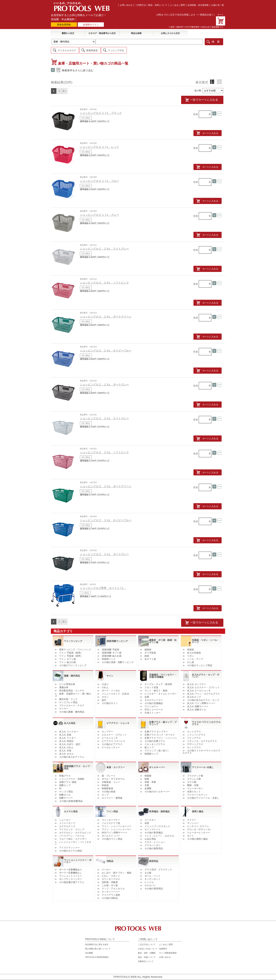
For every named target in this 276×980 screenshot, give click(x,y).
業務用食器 (92, 49)
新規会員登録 (64, 25)
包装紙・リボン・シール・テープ (206, 638)
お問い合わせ (126, 5)
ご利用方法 (140, 5)
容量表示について (146, 958)
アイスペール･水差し (203, 764)
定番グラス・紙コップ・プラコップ (163, 720)
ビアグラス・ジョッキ (118, 720)
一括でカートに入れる (209, 98)
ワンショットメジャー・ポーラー (78, 858)
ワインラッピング (73, 638)
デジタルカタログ (67, 49)
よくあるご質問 (177, 5)
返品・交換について (147, 954)
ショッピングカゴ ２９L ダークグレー (104, 381)
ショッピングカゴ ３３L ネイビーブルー (106, 517)
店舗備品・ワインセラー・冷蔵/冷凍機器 (163, 673)
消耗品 (110, 858)
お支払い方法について (148, 945)
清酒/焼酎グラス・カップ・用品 (78, 764)
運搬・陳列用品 (72, 673)
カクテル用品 (71, 808)
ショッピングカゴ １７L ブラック (101, 110)
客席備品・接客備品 (159, 808)
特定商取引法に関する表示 (97, 941)
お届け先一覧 (218, 5)
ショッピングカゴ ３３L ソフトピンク (104, 449)
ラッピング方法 (116, 49)
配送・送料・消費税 (147, 950)
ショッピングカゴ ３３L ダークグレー (104, 551)
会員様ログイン (91, 25)
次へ (65, 89)
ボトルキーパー (157, 764)
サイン (110, 673)
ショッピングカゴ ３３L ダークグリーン (106, 483)
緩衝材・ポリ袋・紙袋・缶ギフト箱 (163, 638)
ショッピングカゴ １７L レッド (99, 144)
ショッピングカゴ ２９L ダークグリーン (106, 314)
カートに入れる (210, 130)
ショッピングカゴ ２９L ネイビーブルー (106, 348)
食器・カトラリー (116, 764)
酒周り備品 (198, 808)
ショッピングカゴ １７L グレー (99, 212)
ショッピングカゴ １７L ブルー (99, 178)
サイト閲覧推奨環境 (168, 950)
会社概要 (89, 950)
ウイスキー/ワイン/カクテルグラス (206, 720)
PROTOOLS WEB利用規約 (97, 954)
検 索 (216, 41)
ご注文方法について (147, 941)
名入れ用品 (70, 720)
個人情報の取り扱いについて (98, 945)
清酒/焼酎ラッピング (117, 638)
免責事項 (163, 945)
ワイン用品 (112, 808)
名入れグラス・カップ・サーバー (206, 673)
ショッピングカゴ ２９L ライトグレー (104, 246)
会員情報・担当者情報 (198, 5)
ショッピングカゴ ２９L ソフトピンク (104, 280)
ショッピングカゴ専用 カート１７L (103, 585)
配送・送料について (158, 5)
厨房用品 (154, 858)
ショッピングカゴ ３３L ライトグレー (104, 415)
